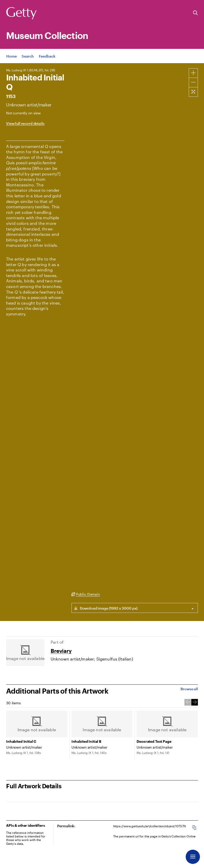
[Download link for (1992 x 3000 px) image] (105, 608)
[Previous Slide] (188, 702)
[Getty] (21, 13)
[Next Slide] (195, 702)
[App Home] (11, 57)
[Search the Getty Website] (195, 13)
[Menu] (193, 857)
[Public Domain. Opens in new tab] (86, 594)
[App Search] (28, 57)
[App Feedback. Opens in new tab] (47, 57)
